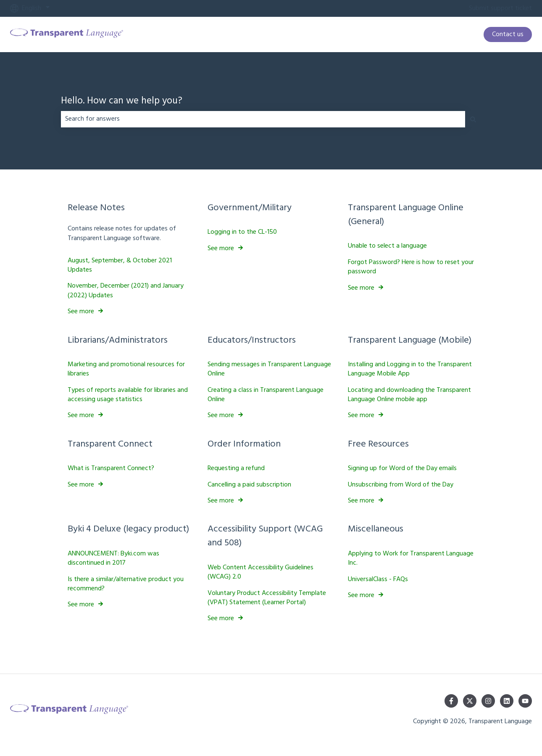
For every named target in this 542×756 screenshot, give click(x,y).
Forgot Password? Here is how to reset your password (411, 267)
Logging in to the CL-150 (242, 232)
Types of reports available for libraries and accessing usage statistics (128, 394)
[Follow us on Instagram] (488, 701)
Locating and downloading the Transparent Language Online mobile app (409, 394)
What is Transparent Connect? (111, 468)
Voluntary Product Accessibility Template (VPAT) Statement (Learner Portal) (267, 597)
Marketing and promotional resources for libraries (126, 369)
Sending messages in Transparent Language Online (269, 369)
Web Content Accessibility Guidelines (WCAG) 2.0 (260, 572)
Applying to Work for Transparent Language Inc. (411, 558)
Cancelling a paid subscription (249, 484)
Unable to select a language (387, 246)
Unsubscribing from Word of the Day (401, 484)
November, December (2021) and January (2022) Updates (126, 291)
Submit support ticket (500, 8)
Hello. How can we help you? (122, 102)
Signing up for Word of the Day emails (402, 468)
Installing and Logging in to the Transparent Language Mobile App (410, 369)
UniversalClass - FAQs (378, 579)
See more (81, 312)
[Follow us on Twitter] (470, 701)
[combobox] (263, 119)
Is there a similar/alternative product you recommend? (126, 584)
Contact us (508, 34)
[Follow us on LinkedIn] (507, 701)
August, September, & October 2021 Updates (120, 265)
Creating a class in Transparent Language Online (266, 394)
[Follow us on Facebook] (451, 701)
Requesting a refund (236, 468)
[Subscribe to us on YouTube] (525, 701)
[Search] (473, 119)
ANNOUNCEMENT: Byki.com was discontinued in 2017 (113, 558)
